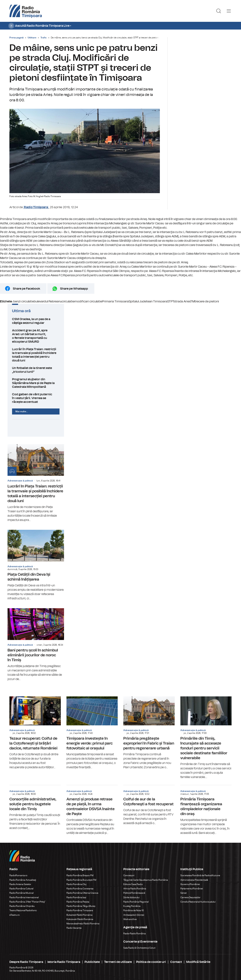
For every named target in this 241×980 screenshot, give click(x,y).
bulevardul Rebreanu (48, 301)
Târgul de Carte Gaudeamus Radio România (146, 880)
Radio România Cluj (76, 884)
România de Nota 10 (134, 910)
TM (193, 301)
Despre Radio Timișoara (26, 962)
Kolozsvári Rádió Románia (80, 919)
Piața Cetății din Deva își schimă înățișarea (36, 565)
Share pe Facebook (26, 289)
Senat (183, 893)
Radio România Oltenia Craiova (82, 893)
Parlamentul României (192, 889)
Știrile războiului (131, 897)
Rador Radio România (135, 934)
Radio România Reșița (78, 902)
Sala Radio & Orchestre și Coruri (139, 948)
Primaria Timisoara (115, 301)
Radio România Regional (136, 902)
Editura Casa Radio (133, 884)
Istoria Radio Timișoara (64, 962)
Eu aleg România (132, 906)
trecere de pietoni (207, 301)
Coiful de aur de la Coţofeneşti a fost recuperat (149, 805)
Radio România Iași (76, 897)
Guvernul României (190, 884)
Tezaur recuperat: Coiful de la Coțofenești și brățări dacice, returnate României (35, 733)
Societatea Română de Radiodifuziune (200, 875)
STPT (171, 301)
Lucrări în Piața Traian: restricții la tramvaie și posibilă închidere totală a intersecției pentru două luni (36, 355)
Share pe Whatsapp (74, 289)
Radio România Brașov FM (80, 875)
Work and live (130, 919)
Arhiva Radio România (135, 889)
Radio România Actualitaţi (23, 880)
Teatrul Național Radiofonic (23, 910)
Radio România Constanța (80, 889)
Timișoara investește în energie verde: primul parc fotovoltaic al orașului (92, 733)
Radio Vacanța (74, 928)
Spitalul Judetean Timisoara (148, 301)
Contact (176, 962)
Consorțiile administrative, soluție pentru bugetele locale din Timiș (35, 808)
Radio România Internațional (24, 897)
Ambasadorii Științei (134, 915)
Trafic (44, 38)
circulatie (68, 301)
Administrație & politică (20, 481)
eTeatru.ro (14, 915)
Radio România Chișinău (22, 906)
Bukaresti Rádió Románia (79, 915)
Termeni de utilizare (118, 962)
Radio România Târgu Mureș (81, 906)
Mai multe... (22, 411)
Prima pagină (16, 38)
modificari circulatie (88, 301)
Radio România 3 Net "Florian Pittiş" (27, 902)
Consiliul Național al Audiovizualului (198, 902)
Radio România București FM (81, 880)
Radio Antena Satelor (20, 884)
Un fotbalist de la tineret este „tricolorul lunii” (36, 370)
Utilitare (32, 38)
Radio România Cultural (21, 889)
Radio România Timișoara (80, 910)
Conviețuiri (129, 875)
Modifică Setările (198, 962)
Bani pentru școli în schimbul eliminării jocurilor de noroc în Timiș (36, 645)
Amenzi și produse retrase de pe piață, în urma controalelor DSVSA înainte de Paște (92, 810)
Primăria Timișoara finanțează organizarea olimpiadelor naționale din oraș (206, 810)
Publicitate (92, 962)
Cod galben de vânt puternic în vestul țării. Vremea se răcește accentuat (36, 398)
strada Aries (182, 301)
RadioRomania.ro (18, 875)
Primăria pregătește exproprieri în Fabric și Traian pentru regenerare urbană (149, 733)
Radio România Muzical (21, 893)
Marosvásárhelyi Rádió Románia (83, 924)
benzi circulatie (24, 301)
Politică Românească (134, 893)
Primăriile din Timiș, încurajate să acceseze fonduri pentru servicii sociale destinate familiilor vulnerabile (206, 738)
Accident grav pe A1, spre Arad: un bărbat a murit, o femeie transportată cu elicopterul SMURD (36, 336)
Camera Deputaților (190, 897)
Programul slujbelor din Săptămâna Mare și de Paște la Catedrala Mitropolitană (36, 383)
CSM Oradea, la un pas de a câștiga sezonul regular (36, 321)
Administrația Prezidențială (194, 880)
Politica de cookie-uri (151, 962)
